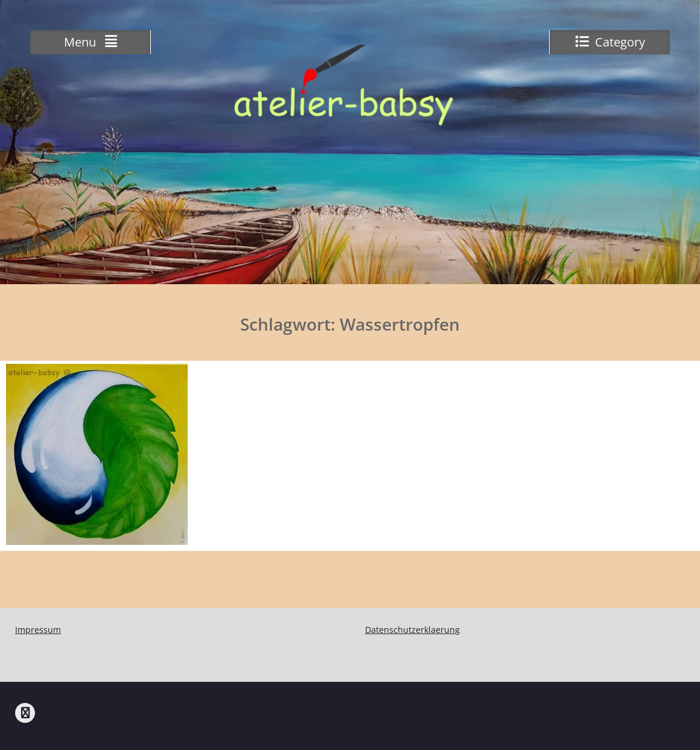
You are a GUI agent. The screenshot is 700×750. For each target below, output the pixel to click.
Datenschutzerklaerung (412, 630)
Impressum (38, 630)
